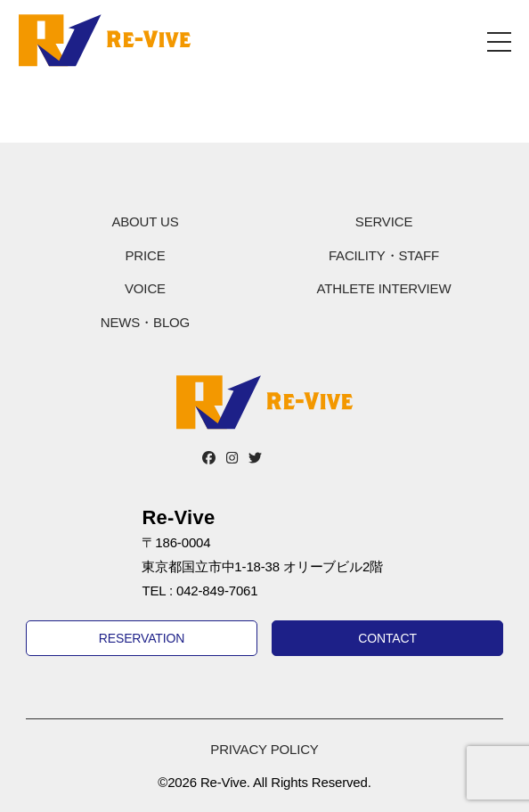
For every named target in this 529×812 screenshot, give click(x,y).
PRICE (145, 255)
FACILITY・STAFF (384, 255)
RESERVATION (142, 638)
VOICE (145, 288)
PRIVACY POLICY (264, 749)
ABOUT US (145, 221)
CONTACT (387, 638)
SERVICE (384, 221)
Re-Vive (105, 40)
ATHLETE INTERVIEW (384, 288)
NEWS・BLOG (145, 322)
